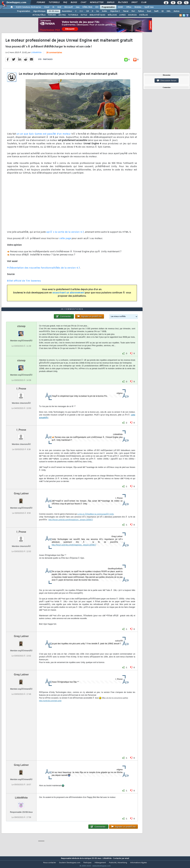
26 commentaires (54, 55)
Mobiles (138, 7)
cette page (65, 241)
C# (87, 11)
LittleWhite (36, 54)
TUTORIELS (73, 15)
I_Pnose (21, 394)
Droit (134, 3)
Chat (83, 3)
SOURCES (132, 15)
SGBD (120, 7)
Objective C (115, 11)
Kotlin (104, 11)
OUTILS (84, 15)
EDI (97, 7)
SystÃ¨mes (149, 7)
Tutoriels (54, 3)
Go (98, 11)
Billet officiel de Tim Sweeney (24, 283)
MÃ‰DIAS (112, 15)
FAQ (65, 3)
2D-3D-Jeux (54, 11)
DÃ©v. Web (87, 7)
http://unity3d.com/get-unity (50, 707)
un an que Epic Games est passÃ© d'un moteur (44, 136)
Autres (176, 11)
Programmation (108, 7)
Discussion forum (167, 81)
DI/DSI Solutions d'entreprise (28, 7)
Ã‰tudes (123, 3)
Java (78, 7)
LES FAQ (62, 15)
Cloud (47, 7)
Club (144, 3)
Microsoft (68, 7)
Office (129, 7)
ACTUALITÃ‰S (39, 15)
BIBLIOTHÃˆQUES (97, 15)
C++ (81, 11)
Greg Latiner (21, 499)
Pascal (126, 11)
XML (169, 11)
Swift (156, 11)
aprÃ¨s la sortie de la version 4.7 (65, 234)
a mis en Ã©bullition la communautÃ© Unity (96, 520)
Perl (133, 11)
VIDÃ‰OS (143, 15)
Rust (149, 11)
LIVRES (122, 15)
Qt (162, 11)
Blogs (74, 3)
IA (53, 7)
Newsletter (97, 3)
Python (141, 11)
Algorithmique (39, 11)
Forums (41, 3)
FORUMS (52, 15)
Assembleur (67, 11)
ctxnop (21, 332)
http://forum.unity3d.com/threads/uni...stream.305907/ (71, 525)
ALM (59, 7)
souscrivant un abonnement (68, 295)
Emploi (111, 3)
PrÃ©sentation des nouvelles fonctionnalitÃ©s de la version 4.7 (43, 270)
